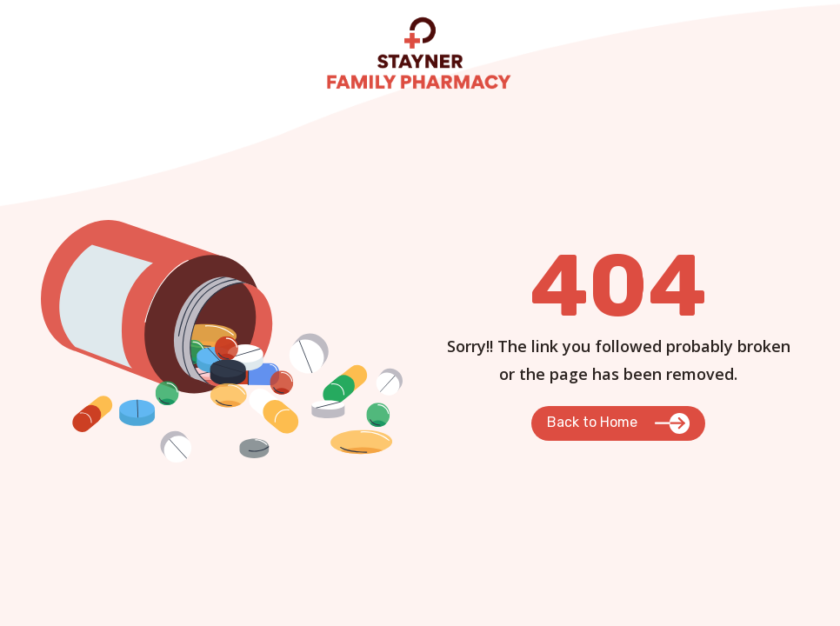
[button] (618, 423)
